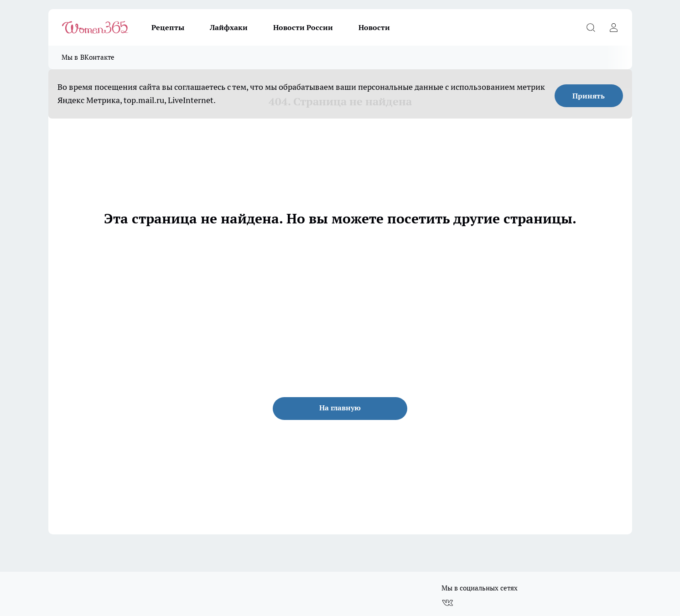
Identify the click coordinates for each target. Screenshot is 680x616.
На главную (340, 408)
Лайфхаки (229, 27)
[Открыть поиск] (591, 27)
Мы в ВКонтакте (88, 57)
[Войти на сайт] (614, 27)
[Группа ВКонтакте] (447, 603)
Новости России (303, 27)
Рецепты (168, 27)
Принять (589, 96)
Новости (374, 27)
